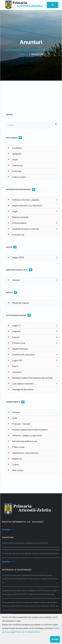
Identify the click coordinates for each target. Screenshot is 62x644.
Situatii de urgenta (19, 303)
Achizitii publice (17, 223)
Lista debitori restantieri (21, 384)
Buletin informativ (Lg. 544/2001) (25, 206)
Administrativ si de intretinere (23, 453)
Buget (13, 211)
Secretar (14, 412)
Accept (55, 639)
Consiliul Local (17, 343)
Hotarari (14, 337)
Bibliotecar (15, 459)
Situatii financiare (18, 349)
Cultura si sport (17, 177)
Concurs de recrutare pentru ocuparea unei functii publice (25, 543)
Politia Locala (16, 447)
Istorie (13, 160)
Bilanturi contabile (18, 217)
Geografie (15, 154)
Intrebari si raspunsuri (17, 570)
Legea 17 (14, 326)
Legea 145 (15, 360)
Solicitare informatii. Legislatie (24, 200)
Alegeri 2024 (16, 257)
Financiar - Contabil (19, 424)
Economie (15, 171)
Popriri (13, 366)
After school (16, 470)
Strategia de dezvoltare (21, 389)
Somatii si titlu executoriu (22, 355)
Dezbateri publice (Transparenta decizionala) (31, 378)
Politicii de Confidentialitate (28, 632)
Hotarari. (14, 280)
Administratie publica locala (23, 441)
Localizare (15, 148)
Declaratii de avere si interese (24, 229)
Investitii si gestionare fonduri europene (28, 430)
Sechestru (15, 372)
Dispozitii (14, 331)
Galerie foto (16, 165)
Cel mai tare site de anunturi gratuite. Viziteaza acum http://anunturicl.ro (31, 554)
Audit (13, 418)
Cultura (14, 465)
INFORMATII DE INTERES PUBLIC (24, 50)
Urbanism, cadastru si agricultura (25, 436)
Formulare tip (16, 235)
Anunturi (8, 537)
